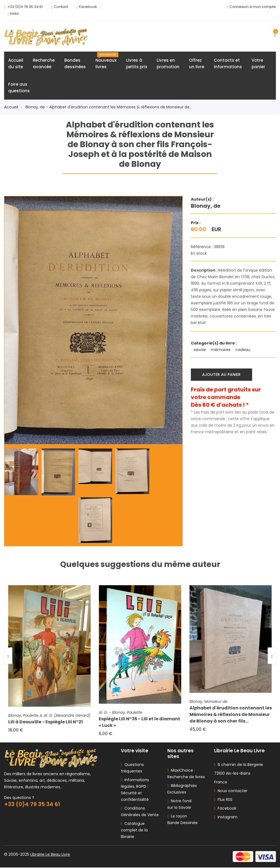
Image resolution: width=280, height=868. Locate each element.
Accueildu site (16, 64)
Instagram (226, 818)
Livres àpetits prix (137, 64)
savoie (200, 350)
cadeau (243, 350)
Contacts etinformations (228, 64)
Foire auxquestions (19, 88)
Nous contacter (231, 791)
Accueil (13, 107)
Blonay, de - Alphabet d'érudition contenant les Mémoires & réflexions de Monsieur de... (109, 107)
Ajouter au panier (222, 375)
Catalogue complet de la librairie (134, 831)
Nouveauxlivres (107, 61)
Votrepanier (258, 64)
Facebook (88, 7)
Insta (14, 14)
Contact (61, 7)
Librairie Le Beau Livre (50, 855)
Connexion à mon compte (253, 7)
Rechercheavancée (44, 64)
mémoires (221, 350)
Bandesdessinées (75, 64)
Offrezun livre (197, 64)
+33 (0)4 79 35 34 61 (25, 7)
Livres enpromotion (168, 64)
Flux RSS (223, 800)
